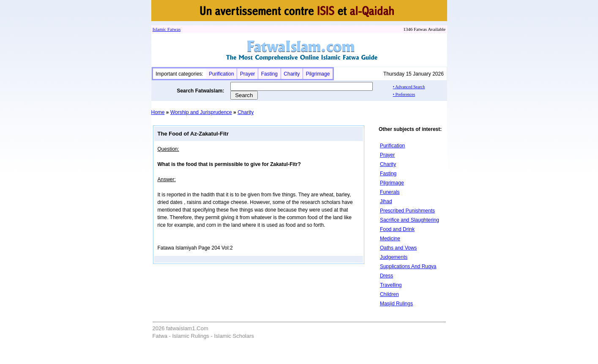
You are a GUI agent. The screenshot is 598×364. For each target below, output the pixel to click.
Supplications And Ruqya (408, 266)
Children (389, 294)
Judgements (394, 257)
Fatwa (172, 29)
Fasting (269, 74)
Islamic (159, 29)
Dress (386, 276)
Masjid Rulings (396, 304)
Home (158, 112)
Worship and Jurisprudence (201, 112)
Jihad (386, 201)
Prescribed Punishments (407, 211)
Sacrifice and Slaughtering (410, 220)
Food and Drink (397, 229)
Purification (221, 74)
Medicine (390, 239)
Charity (292, 74)
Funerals (390, 192)
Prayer (247, 74)
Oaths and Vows (398, 248)
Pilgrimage (318, 74)
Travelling (391, 285)
